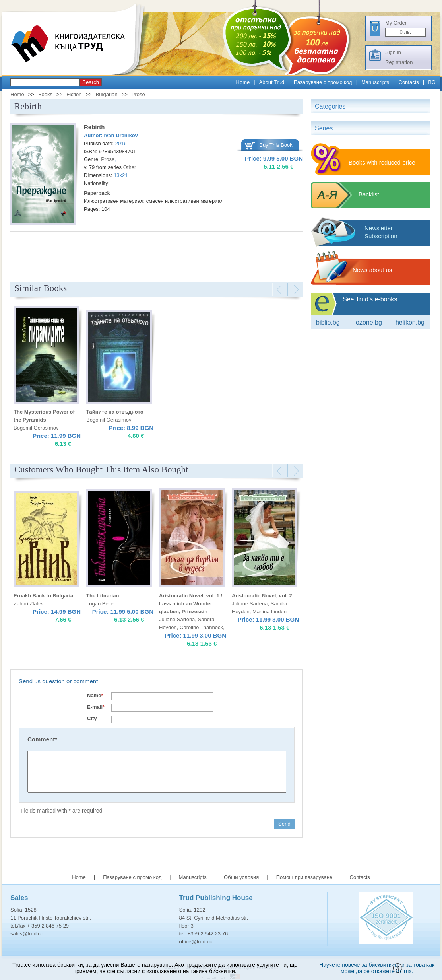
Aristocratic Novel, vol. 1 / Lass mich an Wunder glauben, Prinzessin (191, 604)
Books (45, 94)
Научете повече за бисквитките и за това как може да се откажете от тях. (377, 968)
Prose (138, 94)
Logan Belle (100, 604)
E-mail (96, 707)
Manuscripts (375, 82)
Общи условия (241, 877)
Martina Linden (269, 612)
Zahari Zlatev (29, 604)
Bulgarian (107, 94)
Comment (42, 739)
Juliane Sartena (177, 619)
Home (243, 82)
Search (91, 82)
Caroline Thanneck (201, 627)
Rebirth (94, 127)
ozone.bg (369, 322)
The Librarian (103, 596)
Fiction (74, 94)
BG (432, 82)
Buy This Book (276, 145)
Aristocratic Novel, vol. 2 (262, 596)
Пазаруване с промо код (323, 82)
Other (130, 167)
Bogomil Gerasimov (36, 428)
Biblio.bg (328, 322)
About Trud (272, 82)
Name (95, 695)
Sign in (393, 52)
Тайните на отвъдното (115, 412)
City (92, 718)
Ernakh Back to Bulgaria (43, 596)
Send (284, 824)
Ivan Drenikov (121, 135)
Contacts (409, 82)
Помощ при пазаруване (304, 877)
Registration (399, 62)
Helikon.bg (410, 322)
